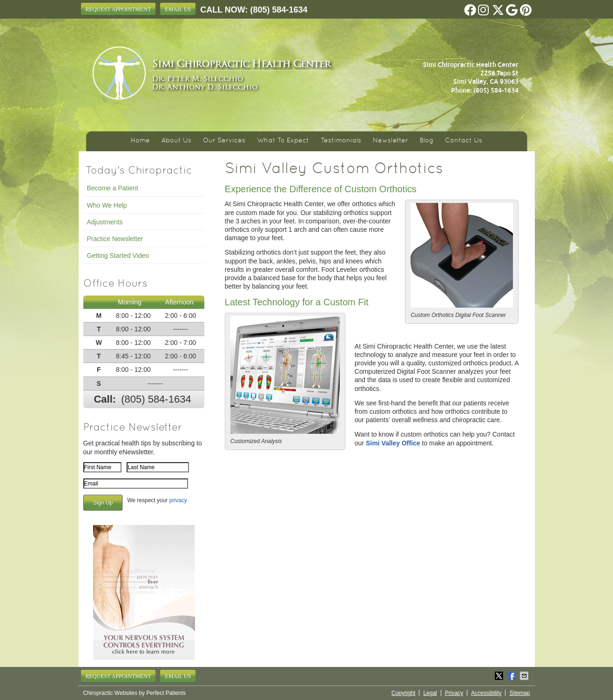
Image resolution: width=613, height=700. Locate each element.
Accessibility (486, 693)
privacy (178, 500)
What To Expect (283, 141)
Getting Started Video (118, 256)
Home (140, 141)
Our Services (224, 141)
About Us (176, 141)
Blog (427, 141)
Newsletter (391, 141)
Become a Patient (113, 188)
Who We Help (107, 205)
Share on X (500, 676)
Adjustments (105, 222)
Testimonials (341, 141)
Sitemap (519, 693)
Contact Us (464, 141)
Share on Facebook (512, 676)
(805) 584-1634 (279, 10)
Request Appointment (118, 9)
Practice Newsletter (115, 239)
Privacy (454, 693)
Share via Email (525, 676)
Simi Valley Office (393, 443)
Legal (430, 693)
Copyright (403, 693)
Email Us (178, 9)
